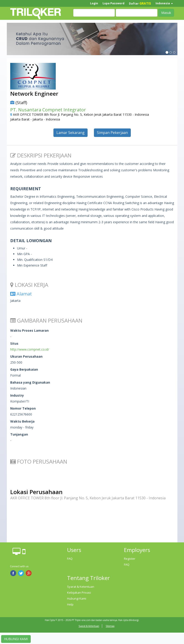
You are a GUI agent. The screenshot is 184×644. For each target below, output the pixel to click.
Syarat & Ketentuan (81, 587)
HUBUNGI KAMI (16, 639)
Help (70, 604)
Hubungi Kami (77, 598)
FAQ (70, 559)
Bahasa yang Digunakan (30, 382)
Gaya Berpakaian (24, 369)
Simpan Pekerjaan (112, 133)
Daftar (140, 3)
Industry (17, 395)
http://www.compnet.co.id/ (30, 349)
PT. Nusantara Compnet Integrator (48, 110)
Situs (14, 343)
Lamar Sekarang (71, 133)
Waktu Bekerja (22, 421)
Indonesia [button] (164, 3)
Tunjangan (19, 434)
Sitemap (110, 626)
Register (130, 559)
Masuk (166, 13)
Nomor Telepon (23, 408)
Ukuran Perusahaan (26, 356)
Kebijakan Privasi (79, 593)
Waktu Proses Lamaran (29, 330)
